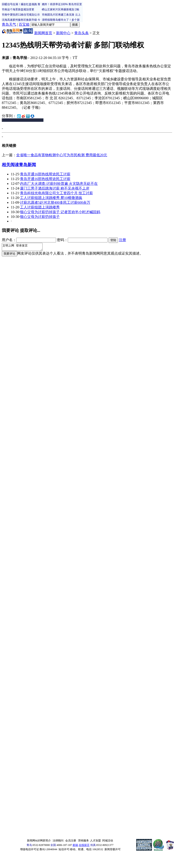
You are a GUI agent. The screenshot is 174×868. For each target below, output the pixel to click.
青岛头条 (81, 33)
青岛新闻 (27, 165)
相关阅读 (10, 165)
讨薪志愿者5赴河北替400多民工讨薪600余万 (55, 202)
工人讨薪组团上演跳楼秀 (40, 207)
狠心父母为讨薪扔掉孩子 (40, 217)
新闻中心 (63, 33)
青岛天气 (9, 24)
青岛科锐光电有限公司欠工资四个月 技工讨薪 (56, 193)
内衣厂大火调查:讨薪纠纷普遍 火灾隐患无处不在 (59, 184)
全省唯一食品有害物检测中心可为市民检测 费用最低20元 (62, 155)
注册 (122, 240)
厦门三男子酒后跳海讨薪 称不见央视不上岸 (55, 188)
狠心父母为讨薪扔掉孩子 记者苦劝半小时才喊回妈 (60, 212)
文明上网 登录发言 (24, 248)
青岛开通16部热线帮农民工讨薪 (45, 174)
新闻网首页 (43, 33)
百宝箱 (24, 24)
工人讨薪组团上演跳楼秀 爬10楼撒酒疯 (51, 198)
